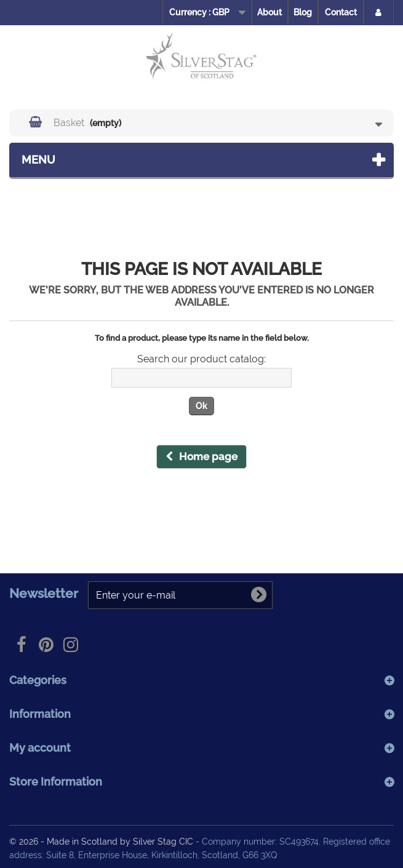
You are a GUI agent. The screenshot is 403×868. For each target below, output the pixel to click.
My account (40, 748)
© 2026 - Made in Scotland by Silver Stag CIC (102, 841)
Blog (303, 12)
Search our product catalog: (201, 359)
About (269, 12)
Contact (341, 12)
